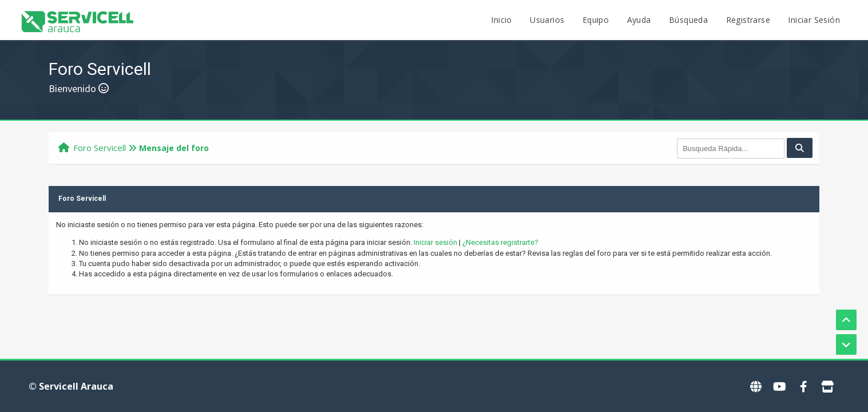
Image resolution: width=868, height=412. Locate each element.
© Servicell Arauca (71, 386)
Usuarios (547, 20)
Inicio (501, 20)
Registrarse (748, 20)
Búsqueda (688, 20)
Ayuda (639, 20)
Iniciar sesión (435, 242)
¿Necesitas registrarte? (500, 242)
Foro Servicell (100, 148)
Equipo (596, 20)
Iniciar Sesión (814, 20)
